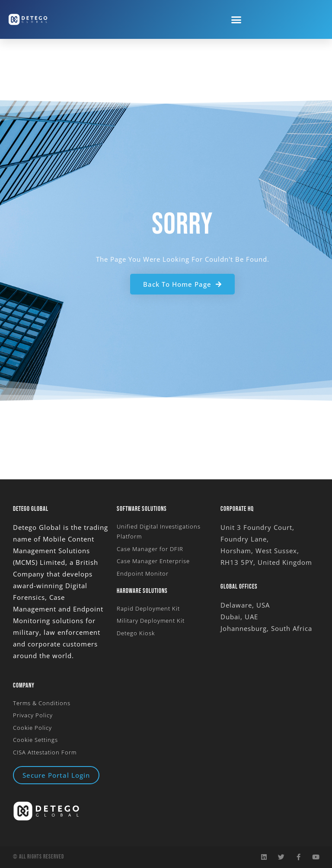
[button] (237, 19)
